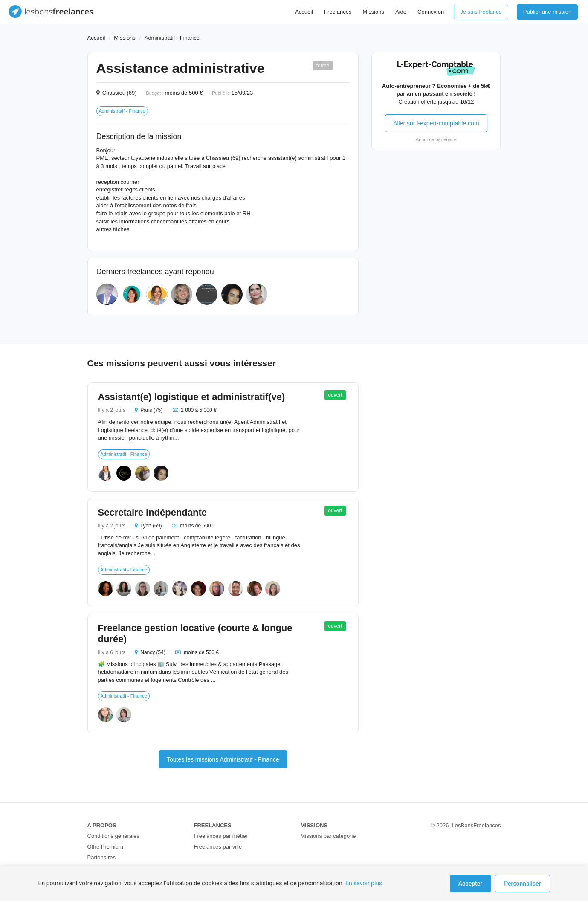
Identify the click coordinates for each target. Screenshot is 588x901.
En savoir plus (364, 883)
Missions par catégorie (328, 836)
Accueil (304, 12)
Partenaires (101, 857)
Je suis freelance (481, 12)
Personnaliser (522, 884)
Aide (401, 12)
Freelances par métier (221, 836)
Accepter (470, 884)
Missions (373, 12)
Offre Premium (105, 847)
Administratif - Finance (172, 38)
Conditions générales (113, 836)
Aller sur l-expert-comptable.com (436, 123)
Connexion (431, 12)
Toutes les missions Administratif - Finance (223, 759)
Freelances (338, 12)
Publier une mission (547, 12)
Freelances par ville (218, 847)
